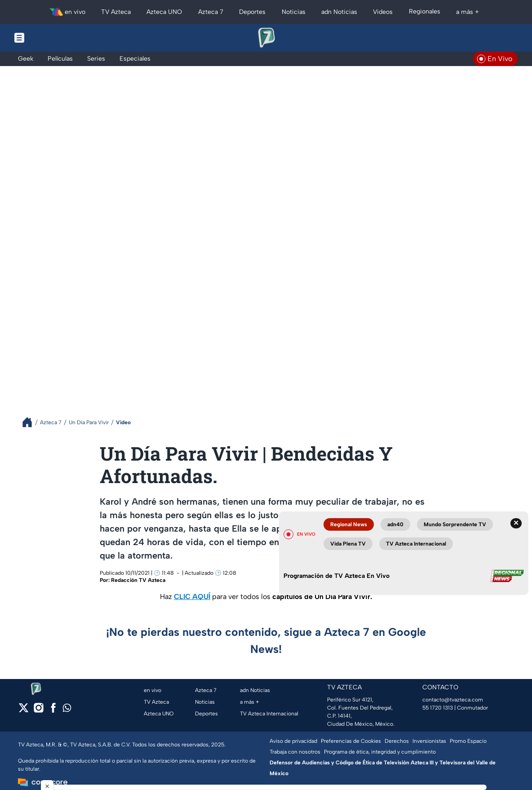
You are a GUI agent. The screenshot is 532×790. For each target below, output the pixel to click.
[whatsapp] (67, 710)
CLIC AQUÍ (192, 597)
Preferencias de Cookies (351, 741)
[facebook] (53, 711)
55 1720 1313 (438, 708)
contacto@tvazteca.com (453, 700)
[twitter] (24, 711)
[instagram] (38, 711)
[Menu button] (50, 38)
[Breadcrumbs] (31, 422)
